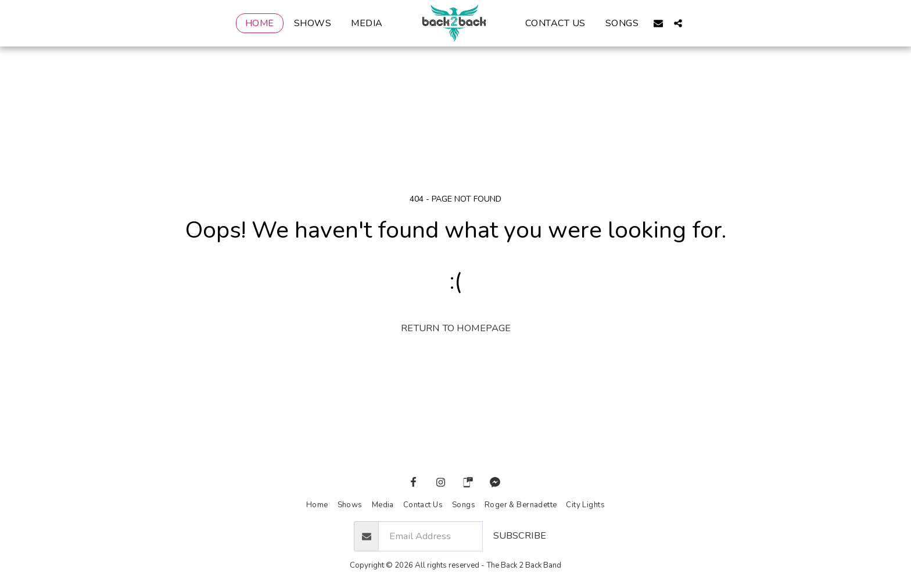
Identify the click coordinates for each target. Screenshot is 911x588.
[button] (659, 23)
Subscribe (520, 535)
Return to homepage (456, 328)
